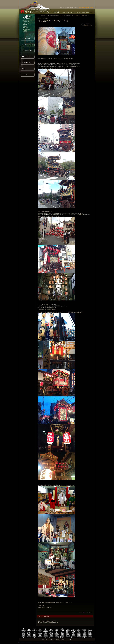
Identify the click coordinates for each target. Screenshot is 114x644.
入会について (26, 23)
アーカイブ (72, 15)
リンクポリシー (63, 639)
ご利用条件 (57, 639)
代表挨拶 (25, 26)
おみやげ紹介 (27, 75)
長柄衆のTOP (26, 20)
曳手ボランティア (27, 45)
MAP (27, 69)
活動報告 (25, 32)
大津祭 (68, 13)
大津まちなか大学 (27, 29)
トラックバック (87, 612)
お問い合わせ (45, 639)
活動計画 (25, 30)
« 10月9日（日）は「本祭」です (48, 15)
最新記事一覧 (26, 22)
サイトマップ (51, 639)
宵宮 (42, 18)
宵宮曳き (46, 18)
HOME (62, 8)
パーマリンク (80, 612)
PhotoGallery (27, 63)
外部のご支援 (89, 13)
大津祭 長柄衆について (71, 8)
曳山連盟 (79, 13)
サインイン (70, 639)
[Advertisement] (76, 2)
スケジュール (27, 57)
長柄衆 (84, 13)
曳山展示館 (73, 13)
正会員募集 (27, 39)
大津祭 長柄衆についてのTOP (62, 15)
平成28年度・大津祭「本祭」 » (82, 15)
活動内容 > (25, 28)
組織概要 (25, 25)
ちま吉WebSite (27, 51)
